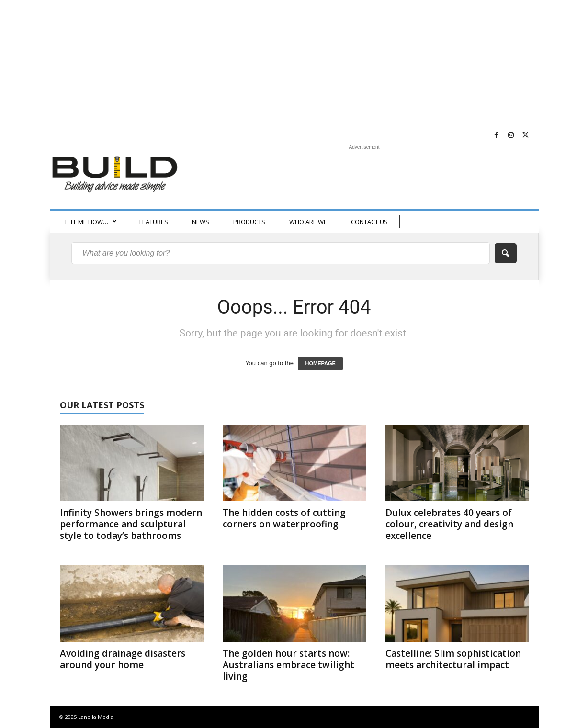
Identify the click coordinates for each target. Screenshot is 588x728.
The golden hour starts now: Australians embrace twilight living (288, 665)
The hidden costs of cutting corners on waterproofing (284, 518)
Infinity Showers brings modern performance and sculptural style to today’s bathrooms (131, 524)
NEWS (201, 222)
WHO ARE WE (308, 222)
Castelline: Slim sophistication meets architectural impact (453, 659)
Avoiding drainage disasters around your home (123, 659)
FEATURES (154, 222)
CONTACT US (369, 222)
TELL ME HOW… (90, 222)
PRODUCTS (249, 222)
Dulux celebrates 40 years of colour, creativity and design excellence (449, 524)
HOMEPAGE (320, 363)
